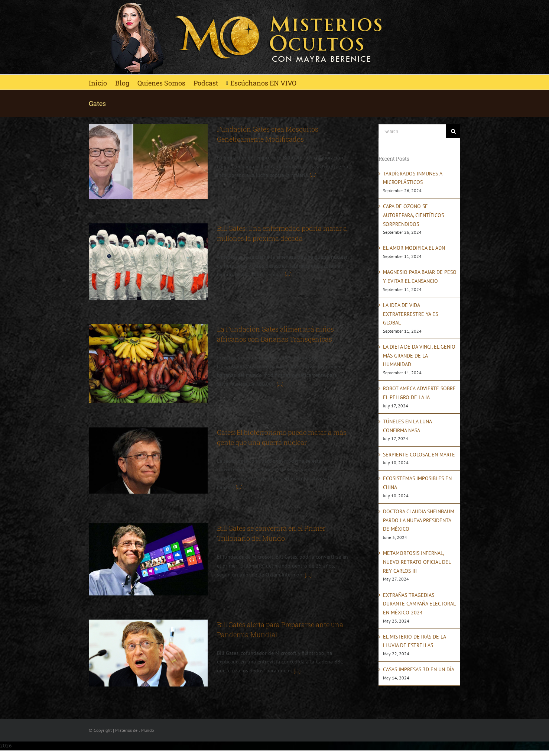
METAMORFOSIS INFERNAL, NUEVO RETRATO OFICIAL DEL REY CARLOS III (417, 562)
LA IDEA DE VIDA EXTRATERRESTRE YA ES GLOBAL (410, 314)
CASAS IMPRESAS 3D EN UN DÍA (419, 669)
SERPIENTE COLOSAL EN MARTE (419, 455)
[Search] (453, 131)
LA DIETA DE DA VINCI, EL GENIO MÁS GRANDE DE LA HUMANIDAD (419, 356)
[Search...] (412, 131)
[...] (313, 175)
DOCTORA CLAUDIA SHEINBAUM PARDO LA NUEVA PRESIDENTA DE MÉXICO (419, 520)
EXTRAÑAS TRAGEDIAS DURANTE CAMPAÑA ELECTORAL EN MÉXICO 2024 (419, 604)
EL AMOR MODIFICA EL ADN (414, 248)
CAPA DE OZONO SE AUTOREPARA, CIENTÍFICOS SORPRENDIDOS (413, 215)
